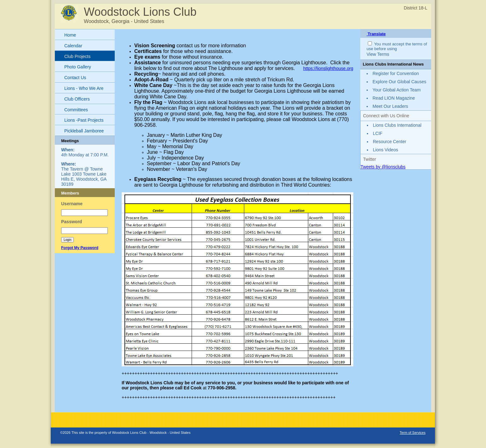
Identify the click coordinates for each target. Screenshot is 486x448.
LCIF (378, 133)
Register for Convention (396, 73)
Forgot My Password (80, 248)
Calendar (73, 46)
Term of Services (413, 433)
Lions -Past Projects (84, 120)
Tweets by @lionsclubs (383, 167)
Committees (76, 110)
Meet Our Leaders (390, 106)
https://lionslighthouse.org (328, 68)
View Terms (378, 54)
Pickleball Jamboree (84, 131)
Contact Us (75, 78)
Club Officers (77, 99)
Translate (376, 34)
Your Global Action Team (397, 90)
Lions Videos (385, 150)
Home (70, 35)
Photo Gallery (78, 67)
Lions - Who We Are (84, 88)
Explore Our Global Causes (399, 82)
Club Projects (77, 56)
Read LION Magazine (394, 98)
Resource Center (390, 142)
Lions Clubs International (397, 125)
